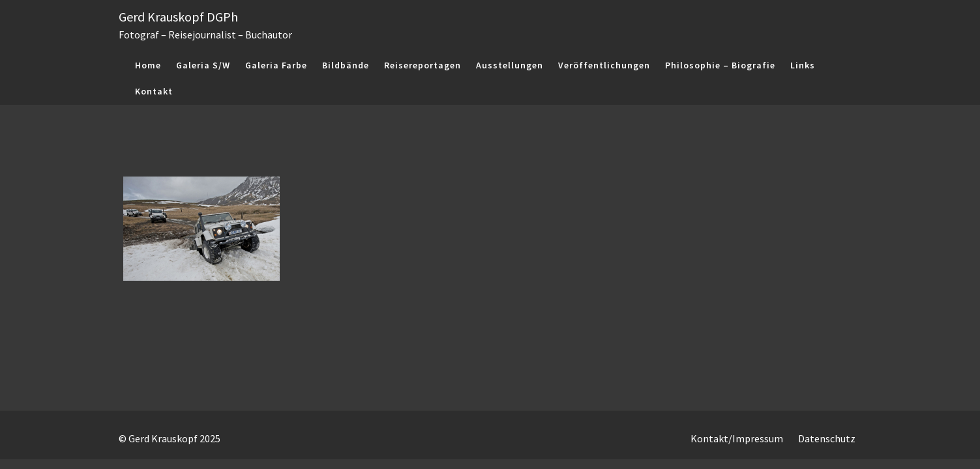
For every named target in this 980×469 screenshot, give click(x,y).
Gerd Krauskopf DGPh (178, 17)
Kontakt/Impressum (737, 438)
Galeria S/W (203, 65)
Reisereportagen (423, 65)
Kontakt (154, 91)
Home (148, 65)
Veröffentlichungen (604, 65)
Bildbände (346, 65)
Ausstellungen (510, 65)
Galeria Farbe (276, 65)
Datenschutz (827, 438)
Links (803, 65)
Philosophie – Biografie (720, 65)
